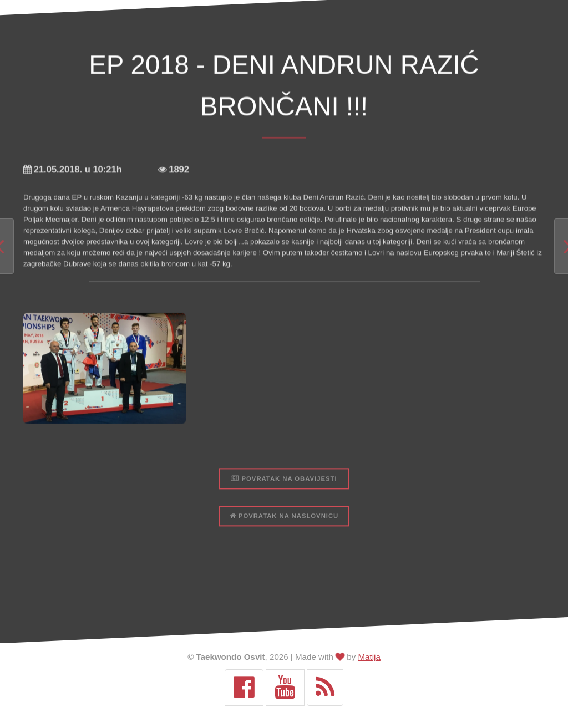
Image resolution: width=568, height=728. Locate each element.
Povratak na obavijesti (284, 519)
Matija (369, 657)
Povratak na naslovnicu (284, 556)
